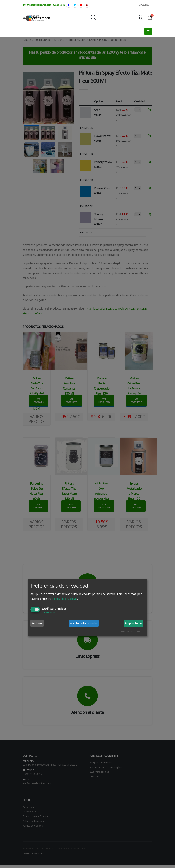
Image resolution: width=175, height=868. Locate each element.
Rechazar (37, 623)
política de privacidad (65, 599)
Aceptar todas (133, 623)
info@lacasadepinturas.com (37, 5)
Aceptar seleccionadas (84, 623)
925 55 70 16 (59, 5)
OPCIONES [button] (144, 5)
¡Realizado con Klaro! (132, 631)
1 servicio (48, 612)
